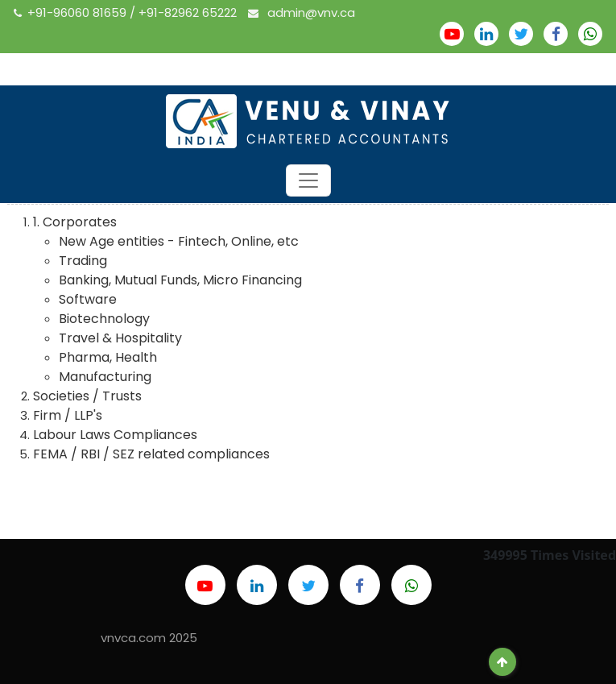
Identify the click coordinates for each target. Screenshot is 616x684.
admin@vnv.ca (302, 12)
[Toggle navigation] (308, 180)
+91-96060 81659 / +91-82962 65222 (127, 12)
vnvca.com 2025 (149, 638)
